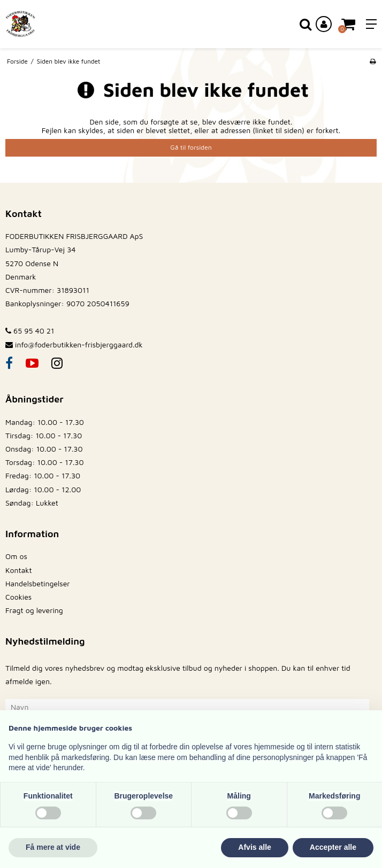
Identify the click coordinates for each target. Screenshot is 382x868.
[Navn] (187, 706)
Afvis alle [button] (254, 847)
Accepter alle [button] (333, 847)
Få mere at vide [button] (53, 847)
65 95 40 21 (30, 331)
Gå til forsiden (191, 147)
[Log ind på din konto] (324, 24)
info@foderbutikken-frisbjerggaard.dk (79, 344)
